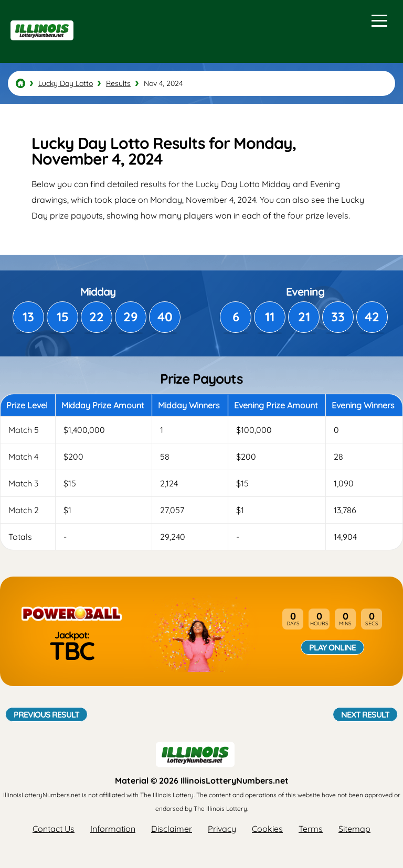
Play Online (332, 647)
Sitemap (354, 829)
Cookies (267, 829)
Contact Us (54, 829)
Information (113, 829)
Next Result (365, 714)
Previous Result (46, 714)
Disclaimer (172, 829)
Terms (311, 829)
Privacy (222, 829)
